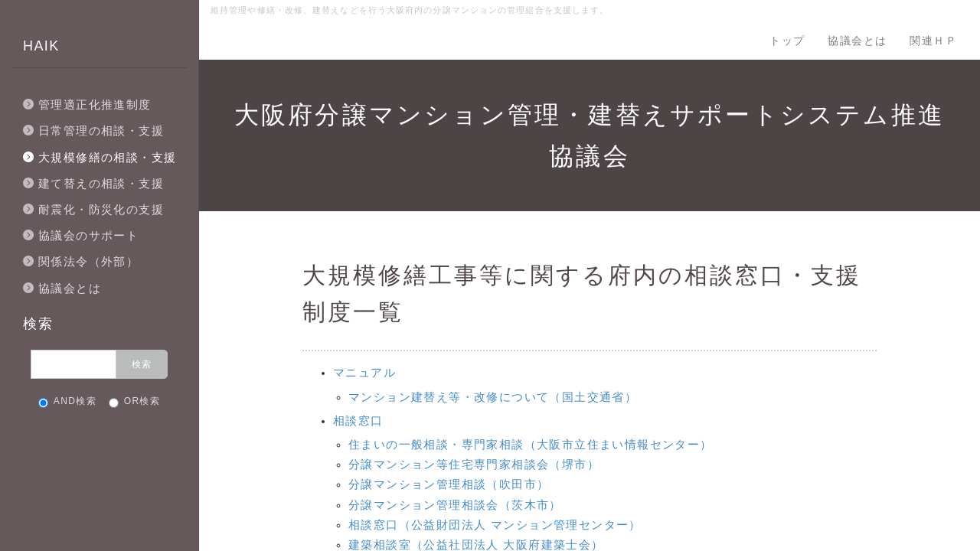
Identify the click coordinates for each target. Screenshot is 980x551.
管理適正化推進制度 (95, 104)
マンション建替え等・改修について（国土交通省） (493, 397)
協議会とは (857, 41)
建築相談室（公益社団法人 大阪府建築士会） (476, 544)
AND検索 (67, 402)
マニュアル (364, 372)
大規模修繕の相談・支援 (107, 157)
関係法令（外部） (88, 261)
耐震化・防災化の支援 (101, 209)
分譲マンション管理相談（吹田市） (449, 484)
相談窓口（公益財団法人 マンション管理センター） (495, 525)
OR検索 (135, 402)
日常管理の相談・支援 (101, 130)
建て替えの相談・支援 (101, 183)
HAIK (41, 46)
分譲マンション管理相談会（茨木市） (455, 505)
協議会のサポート (88, 235)
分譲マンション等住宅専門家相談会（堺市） (474, 464)
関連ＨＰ (933, 41)
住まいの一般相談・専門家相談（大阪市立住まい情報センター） (531, 444)
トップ (787, 41)
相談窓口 (358, 421)
